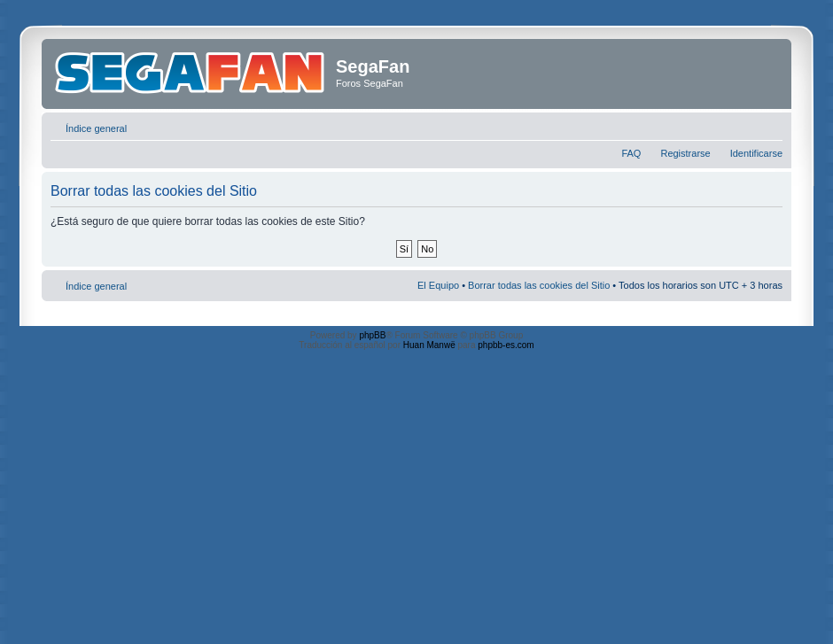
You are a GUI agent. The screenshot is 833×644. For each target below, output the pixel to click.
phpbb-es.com (506, 345)
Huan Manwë (429, 345)
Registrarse (685, 153)
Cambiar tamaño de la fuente (770, 125)
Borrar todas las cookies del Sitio (539, 285)
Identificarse (756, 153)
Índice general (96, 128)
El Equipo (438, 285)
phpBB (372, 335)
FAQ (631, 153)
